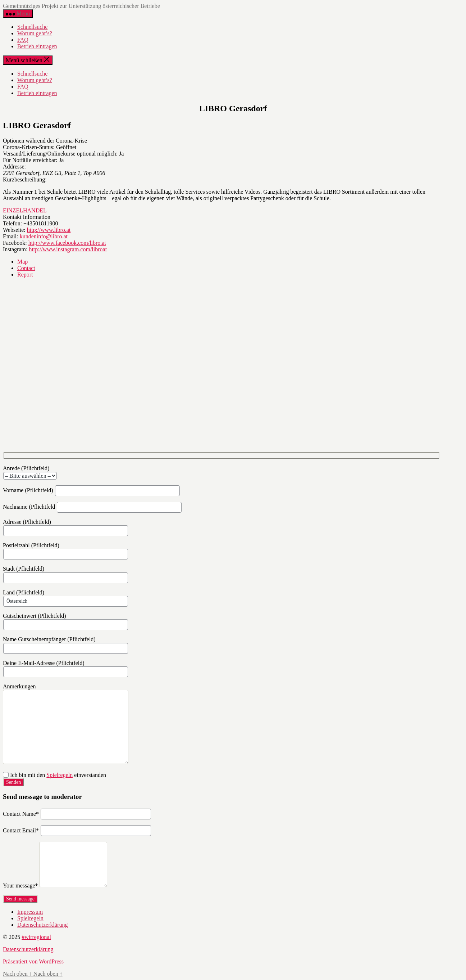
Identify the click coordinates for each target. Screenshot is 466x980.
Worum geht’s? (35, 33)
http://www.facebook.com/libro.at (67, 243)
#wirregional (36, 937)
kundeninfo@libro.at (44, 236)
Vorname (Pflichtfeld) (92, 490)
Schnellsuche (32, 27)
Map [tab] (22, 262)
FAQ (23, 40)
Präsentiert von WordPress (33, 961)
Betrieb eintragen (37, 46)
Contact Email (21, 831)
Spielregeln (60, 775)
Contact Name (21, 814)
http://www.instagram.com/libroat (68, 249)
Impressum (30, 912)
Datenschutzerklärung (42, 925)
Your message (20, 886)
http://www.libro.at (49, 230)
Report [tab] (25, 275)
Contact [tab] (26, 268)
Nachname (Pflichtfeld (92, 507)
